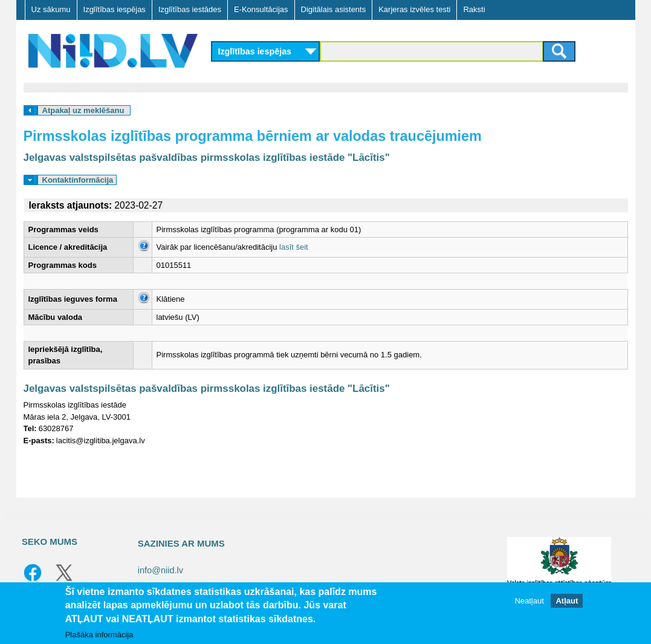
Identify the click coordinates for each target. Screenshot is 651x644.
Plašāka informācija (99, 635)
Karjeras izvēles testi (414, 9)
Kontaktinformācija (78, 180)
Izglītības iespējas (115, 9)
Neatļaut (529, 601)
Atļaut (567, 601)
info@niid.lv (160, 570)
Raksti (474, 9)
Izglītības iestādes (190, 9)
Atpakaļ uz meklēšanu (83, 110)
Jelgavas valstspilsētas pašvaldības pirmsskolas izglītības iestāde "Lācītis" (207, 158)
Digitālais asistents (334, 9)
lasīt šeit (294, 247)
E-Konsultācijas (261, 9)
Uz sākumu (51, 9)
